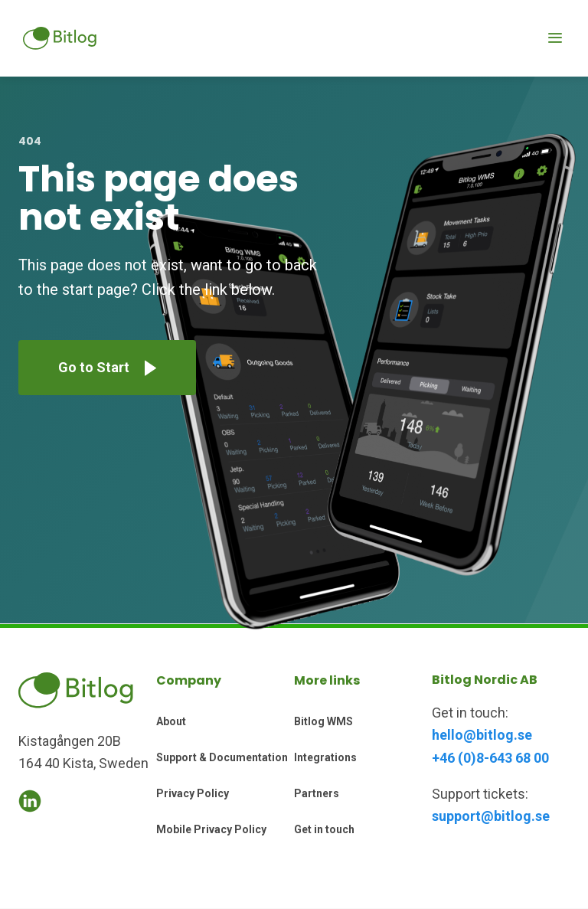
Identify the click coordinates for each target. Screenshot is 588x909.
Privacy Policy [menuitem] (193, 793)
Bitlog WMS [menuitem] (323, 721)
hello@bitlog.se (482, 735)
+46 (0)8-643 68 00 (490, 758)
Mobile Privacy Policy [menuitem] (211, 829)
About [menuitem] (171, 721)
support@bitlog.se (491, 816)
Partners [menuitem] (317, 793)
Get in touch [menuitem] (324, 829)
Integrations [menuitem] (325, 757)
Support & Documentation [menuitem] (222, 757)
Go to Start (94, 367)
